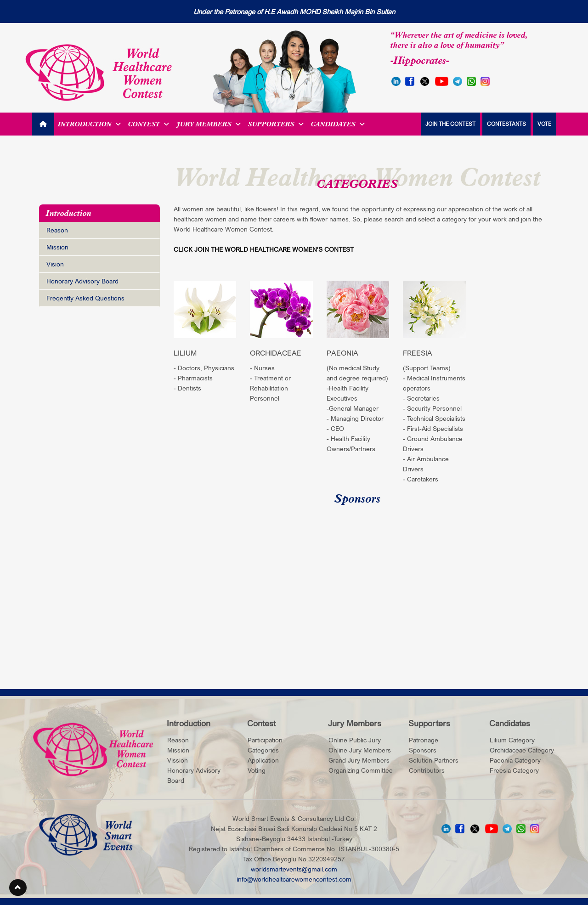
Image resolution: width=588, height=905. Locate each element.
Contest (149, 124)
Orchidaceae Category (522, 750)
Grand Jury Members (359, 760)
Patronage (424, 740)
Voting (257, 770)
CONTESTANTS (506, 124)
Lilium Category (512, 740)
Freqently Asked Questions (85, 298)
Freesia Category (514, 770)
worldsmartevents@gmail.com (294, 869)
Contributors (427, 770)
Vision (55, 264)
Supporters (276, 124)
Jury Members (209, 124)
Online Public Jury (355, 740)
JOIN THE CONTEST (450, 124)
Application (263, 760)
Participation (265, 740)
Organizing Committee (361, 770)
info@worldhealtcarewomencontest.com (294, 879)
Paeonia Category (515, 760)
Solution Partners (434, 760)
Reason (57, 230)
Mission (57, 247)
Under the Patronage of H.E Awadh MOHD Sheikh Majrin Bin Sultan (294, 11)
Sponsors (423, 750)
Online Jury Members (360, 750)
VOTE (544, 124)
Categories (263, 750)
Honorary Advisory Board (82, 281)
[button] (18, 888)
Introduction (89, 124)
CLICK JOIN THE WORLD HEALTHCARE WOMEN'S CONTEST (264, 249)
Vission (178, 760)
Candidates (338, 124)
